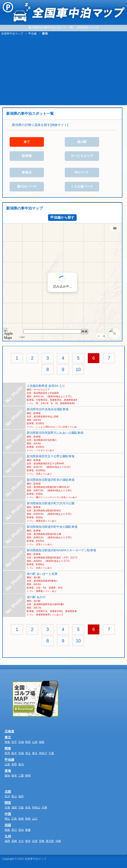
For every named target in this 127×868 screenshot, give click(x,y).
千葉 (51, 753)
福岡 (7, 841)
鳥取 (28, 819)
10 (78, 369)
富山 (14, 796)
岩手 (14, 742)
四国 (8, 825)
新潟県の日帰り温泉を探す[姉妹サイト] (40, 125)
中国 (8, 814)
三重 (21, 776)
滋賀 (14, 808)
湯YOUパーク (27, 186)
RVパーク (82, 172)
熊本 (28, 841)
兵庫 (44, 808)
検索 (85, 331)
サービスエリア (82, 156)
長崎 (14, 841)
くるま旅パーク (82, 186)
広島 (14, 819)
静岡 (28, 776)
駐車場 (27, 156)
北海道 (9, 731)
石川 (7, 796)
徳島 (7, 830)
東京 (35, 753)
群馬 (7, 753)
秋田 (28, 742)
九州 (8, 836)
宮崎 (42, 841)
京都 (7, 808)
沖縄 (58, 841)
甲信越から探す (62, 217)
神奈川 (43, 753)
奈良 (28, 808)
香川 (14, 830)
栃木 (14, 753)
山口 (35, 819)
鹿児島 (50, 841)
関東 (8, 748)
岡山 (7, 819)
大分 (21, 841)
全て (27, 142)
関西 (8, 803)
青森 (7, 742)
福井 (21, 796)
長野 (14, 764)
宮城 (21, 742)
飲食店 (27, 172)
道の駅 (82, 142)
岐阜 (14, 776)
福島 (42, 742)
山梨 (7, 764)
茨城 (21, 753)
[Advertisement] (63, 71)
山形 (35, 742)
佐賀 (35, 841)
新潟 (21, 764)
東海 (8, 771)
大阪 (21, 808)
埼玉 (28, 753)
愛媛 (28, 830)
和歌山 (36, 808)
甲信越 (9, 760)
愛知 (7, 776)
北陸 (8, 792)
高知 (21, 830)
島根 (21, 819)
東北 (8, 737)
